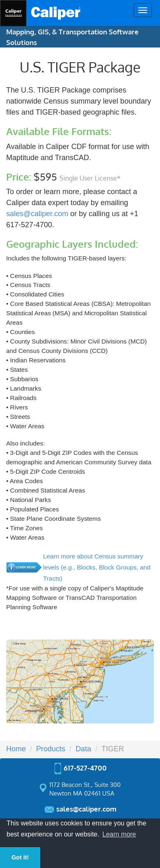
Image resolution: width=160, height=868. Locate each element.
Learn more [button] (119, 834)
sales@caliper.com (37, 214)
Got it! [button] (20, 857)
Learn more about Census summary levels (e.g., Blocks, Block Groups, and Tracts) (97, 567)
